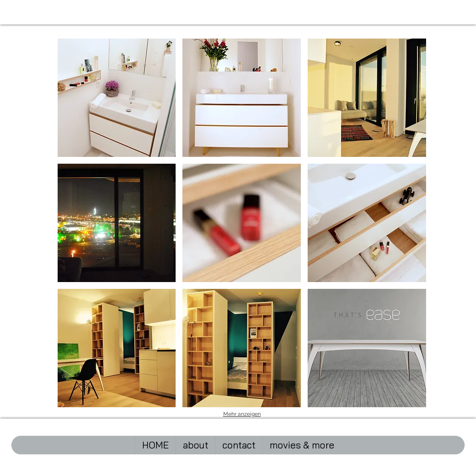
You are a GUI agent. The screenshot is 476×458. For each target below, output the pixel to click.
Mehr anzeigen (242, 414)
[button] (117, 98)
